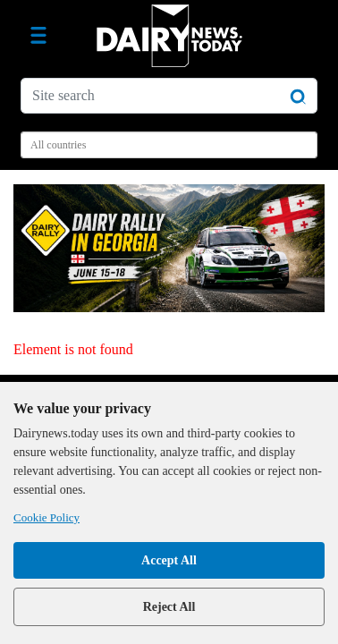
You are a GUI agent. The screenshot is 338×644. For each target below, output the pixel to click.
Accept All (169, 560)
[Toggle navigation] (38, 36)
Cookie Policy (46, 517)
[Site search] (169, 96)
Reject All (169, 607)
